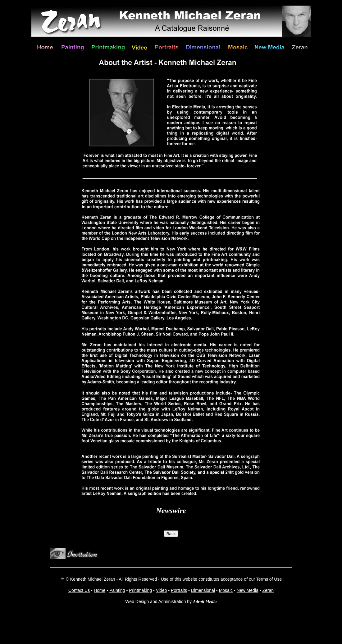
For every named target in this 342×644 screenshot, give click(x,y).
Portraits (179, 590)
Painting (117, 590)
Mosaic (226, 590)
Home (100, 590)
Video (162, 590)
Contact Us (79, 590)
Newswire (171, 511)
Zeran (268, 590)
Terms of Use (269, 579)
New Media (248, 590)
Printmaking (140, 590)
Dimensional (203, 590)
